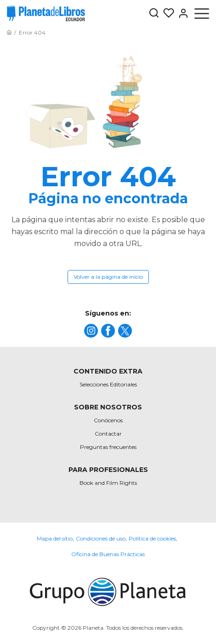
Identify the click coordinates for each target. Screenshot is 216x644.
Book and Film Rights (108, 483)
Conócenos (108, 420)
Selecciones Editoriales (108, 384)
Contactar (108, 434)
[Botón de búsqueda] (154, 14)
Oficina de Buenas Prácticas (108, 554)
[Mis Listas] (167, 13)
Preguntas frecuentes (108, 447)
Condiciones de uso (101, 538)
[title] (91, 331)
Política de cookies (152, 538)
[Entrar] (182, 13)
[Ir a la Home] (9, 32)
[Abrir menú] (202, 13)
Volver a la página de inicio (108, 277)
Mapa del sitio (55, 538)
